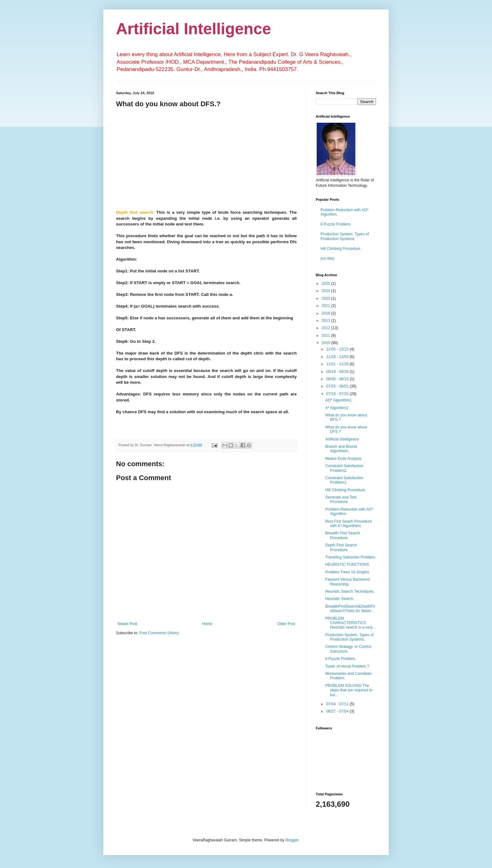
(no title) (327, 258)
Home (207, 624)
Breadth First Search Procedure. (343, 535)
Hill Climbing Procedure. (341, 249)
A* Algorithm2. (337, 408)
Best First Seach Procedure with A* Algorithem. (349, 524)
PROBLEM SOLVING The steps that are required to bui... (349, 690)
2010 (327, 343)
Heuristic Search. (340, 599)
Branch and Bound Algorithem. (341, 449)
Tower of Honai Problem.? (347, 666)
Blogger (292, 840)
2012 (327, 328)
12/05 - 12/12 (338, 349)
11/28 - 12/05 (338, 357)
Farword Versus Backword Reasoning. (347, 582)
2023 (327, 298)
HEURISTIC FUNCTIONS (347, 565)
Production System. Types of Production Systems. (345, 236)
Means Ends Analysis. (344, 459)
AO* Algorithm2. (339, 400)
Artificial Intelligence (194, 29)
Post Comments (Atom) (159, 633)
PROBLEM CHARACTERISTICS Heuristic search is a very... (350, 623)
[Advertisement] (206, 158)
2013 (327, 321)
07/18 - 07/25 (338, 394)
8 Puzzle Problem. (336, 224)
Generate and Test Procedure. (341, 499)
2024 (327, 291)
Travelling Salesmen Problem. (351, 557)
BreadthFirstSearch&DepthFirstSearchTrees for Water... (350, 609)
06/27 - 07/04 (338, 711)
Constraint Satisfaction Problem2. (344, 468)
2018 (327, 313)
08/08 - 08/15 (338, 379)
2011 (327, 336)
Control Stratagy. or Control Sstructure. (348, 649)
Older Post (286, 624)
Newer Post (127, 624)
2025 (327, 284)
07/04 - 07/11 (338, 704)
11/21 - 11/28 (338, 364)
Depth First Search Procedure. (341, 547)
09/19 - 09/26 (338, 372)
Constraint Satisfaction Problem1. (344, 480)
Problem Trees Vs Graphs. (348, 572)
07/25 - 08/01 (338, 386)
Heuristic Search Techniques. (350, 591)
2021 (327, 306)
